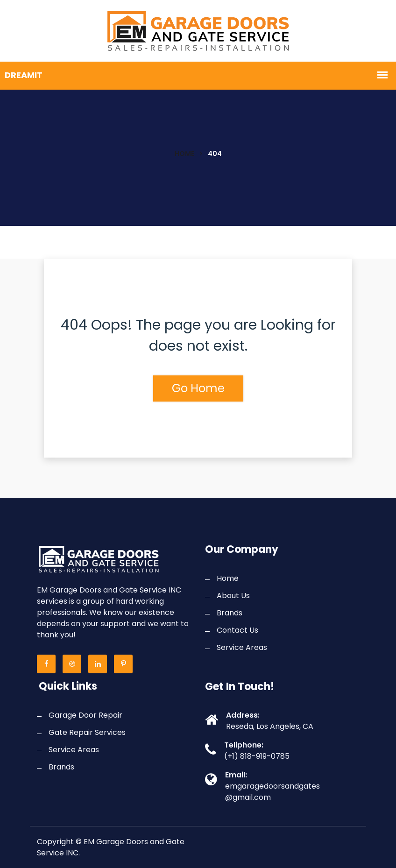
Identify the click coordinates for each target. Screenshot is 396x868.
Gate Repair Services (87, 732)
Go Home (198, 388)
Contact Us (237, 630)
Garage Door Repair (85, 715)
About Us (233, 596)
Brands (230, 613)
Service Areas (242, 647)
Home (184, 154)
